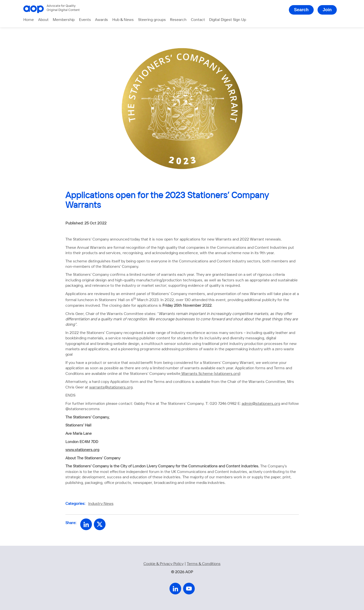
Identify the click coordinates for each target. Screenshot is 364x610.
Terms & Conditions (204, 564)
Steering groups (152, 20)
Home (29, 20)
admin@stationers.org (261, 404)
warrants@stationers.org (111, 387)
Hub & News (123, 20)
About (43, 20)
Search (301, 10)
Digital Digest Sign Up (228, 20)
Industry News (101, 504)
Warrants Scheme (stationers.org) (210, 374)
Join (327, 10)
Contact (198, 20)
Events (85, 20)
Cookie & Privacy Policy (164, 564)
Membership (64, 20)
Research (178, 20)
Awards (102, 20)
